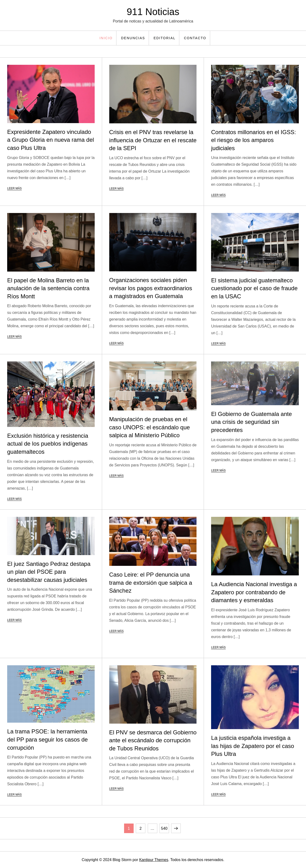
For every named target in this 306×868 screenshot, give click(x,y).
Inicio (106, 38)
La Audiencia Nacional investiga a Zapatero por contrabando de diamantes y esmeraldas (254, 592)
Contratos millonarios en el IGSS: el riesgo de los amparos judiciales (254, 140)
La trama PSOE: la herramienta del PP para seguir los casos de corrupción (47, 739)
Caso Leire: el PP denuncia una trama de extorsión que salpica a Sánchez (151, 583)
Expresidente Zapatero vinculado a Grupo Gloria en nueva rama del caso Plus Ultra (51, 140)
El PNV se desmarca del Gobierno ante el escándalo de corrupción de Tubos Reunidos (153, 740)
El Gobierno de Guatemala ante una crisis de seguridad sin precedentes (251, 422)
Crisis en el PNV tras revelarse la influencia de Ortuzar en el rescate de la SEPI (153, 140)
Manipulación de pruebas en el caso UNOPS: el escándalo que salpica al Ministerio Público (150, 427)
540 (165, 827)
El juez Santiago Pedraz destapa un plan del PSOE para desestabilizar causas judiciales (49, 572)
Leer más (14, 188)
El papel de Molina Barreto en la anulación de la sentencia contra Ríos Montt (48, 288)
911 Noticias (153, 12)
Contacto (195, 38)
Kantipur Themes (154, 860)
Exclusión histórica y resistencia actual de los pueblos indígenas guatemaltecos (48, 444)
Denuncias (133, 38)
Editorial (164, 38)
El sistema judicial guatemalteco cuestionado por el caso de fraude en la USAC (254, 288)
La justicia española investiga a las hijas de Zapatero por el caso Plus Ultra (253, 746)
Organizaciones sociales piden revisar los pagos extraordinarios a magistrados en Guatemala (151, 288)
